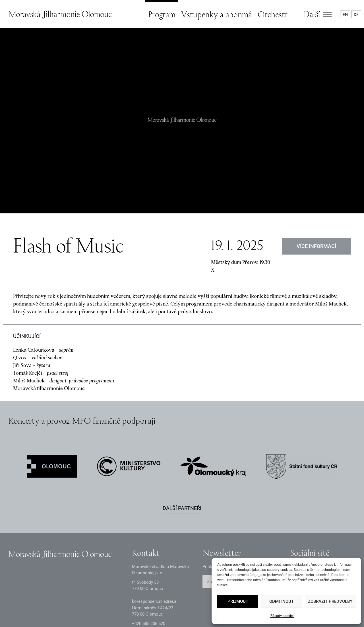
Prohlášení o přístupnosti (191, 613)
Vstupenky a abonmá (217, 14)
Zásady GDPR (21, 613)
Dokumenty (103, 613)
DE (356, 15)
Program (162, 14)
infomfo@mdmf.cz (150, 574)
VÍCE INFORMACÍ (317, 187)
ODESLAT (264, 523)
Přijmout (238, 601)
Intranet (141, 613)
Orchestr (273, 14)
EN (345, 15)
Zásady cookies (282, 616)
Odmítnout (282, 601)
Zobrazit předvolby (330, 601)
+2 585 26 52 (149, 564)
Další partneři (182, 449)
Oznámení (63, 613)
